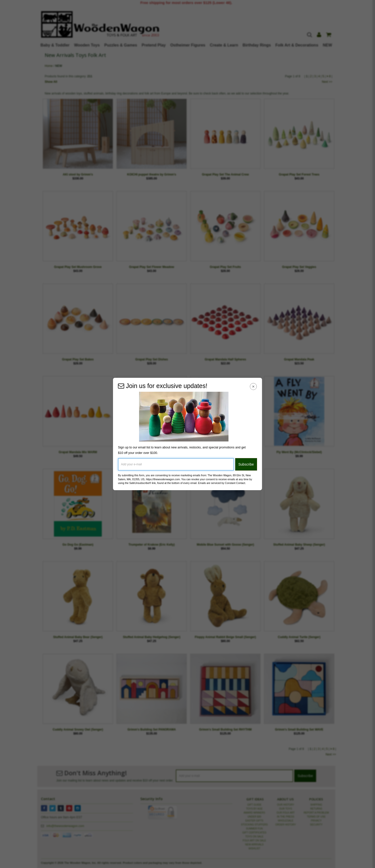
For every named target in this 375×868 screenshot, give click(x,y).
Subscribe (246, 464)
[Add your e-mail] (176, 464)
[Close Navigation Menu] (253, 386)
